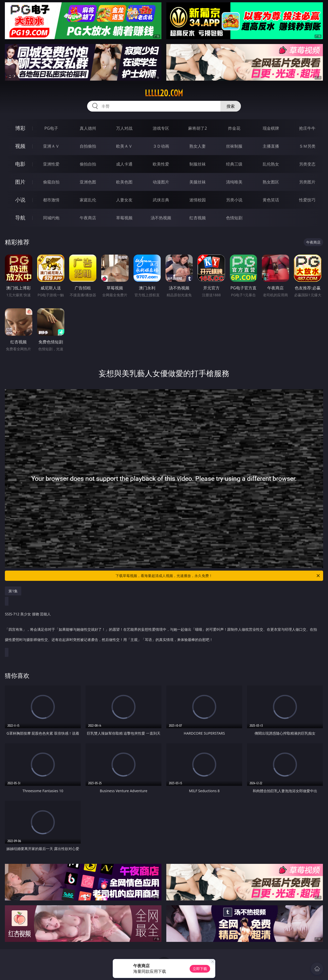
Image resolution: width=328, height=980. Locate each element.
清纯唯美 (234, 182)
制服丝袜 (198, 164)
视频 (20, 146)
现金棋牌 (271, 128)
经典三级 (234, 164)
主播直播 (271, 146)
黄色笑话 (271, 200)
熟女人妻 (198, 146)
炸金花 (234, 128)
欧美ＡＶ (124, 146)
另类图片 (307, 182)
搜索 (231, 106)
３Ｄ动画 (161, 146)
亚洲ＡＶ (51, 146)
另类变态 (307, 164)
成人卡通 (124, 164)
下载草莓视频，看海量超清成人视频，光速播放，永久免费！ (218, 576)
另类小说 (234, 200)
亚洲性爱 (51, 164)
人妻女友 (124, 200)
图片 (20, 182)
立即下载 (200, 969)
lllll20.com (164, 93)
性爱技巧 (307, 200)
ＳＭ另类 (307, 146)
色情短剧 (234, 218)
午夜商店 (88, 218)
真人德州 (88, 128)
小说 (20, 200)
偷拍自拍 (88, 164)
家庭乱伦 (88, 200)
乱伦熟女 (271, 164)
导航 (20, 218)
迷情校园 (198, 200)
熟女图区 (271, 182)
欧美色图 (124, 182)
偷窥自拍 (51, 182)
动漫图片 (161, 182)
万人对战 (124, 128)
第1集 (13, 591)
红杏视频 (198, 218)
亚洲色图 (88, 182)
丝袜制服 (234, 146)
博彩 (20, 128)
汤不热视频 (161, 218)
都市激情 (51, 200)
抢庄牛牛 (307, 128)
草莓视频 (124, 218)
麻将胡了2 (197, 128)
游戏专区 (161, 128)
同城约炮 (51, 218)
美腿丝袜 (198, 182)
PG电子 (51, 128)
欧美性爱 (161, 164)
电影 (20, 164)
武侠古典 (161, 200)
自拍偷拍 (88, 146)
